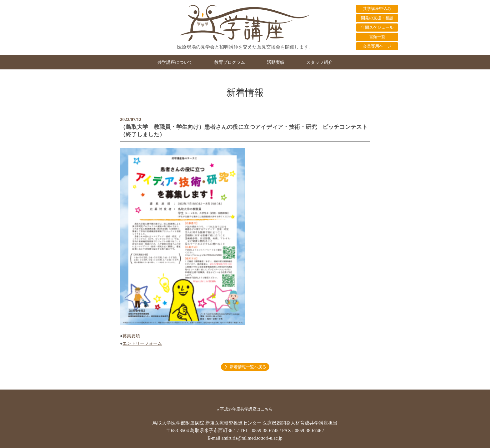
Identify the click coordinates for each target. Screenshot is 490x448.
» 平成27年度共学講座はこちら (245, 409)
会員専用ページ (377, 46)
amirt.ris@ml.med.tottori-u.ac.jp (252, 438)
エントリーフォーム (142, 343)
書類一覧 (377, 37)
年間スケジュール (377, 27)
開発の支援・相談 (377, 18)
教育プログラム (230, 62)
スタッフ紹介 (319, 62)
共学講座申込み (377, 9)
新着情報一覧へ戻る (248, 367)
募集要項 (131, 336)
